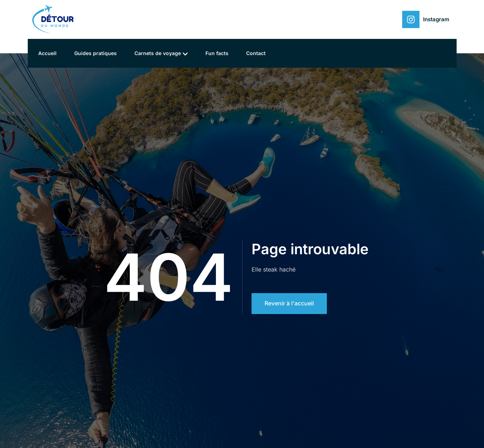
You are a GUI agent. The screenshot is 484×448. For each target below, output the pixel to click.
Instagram (436, 19)
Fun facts (218, 53)
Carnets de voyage (162, 53)
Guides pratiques (96, 53)
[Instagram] (411, 19)
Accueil (48, 53)
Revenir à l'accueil (289, 304)
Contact (258, 53)
